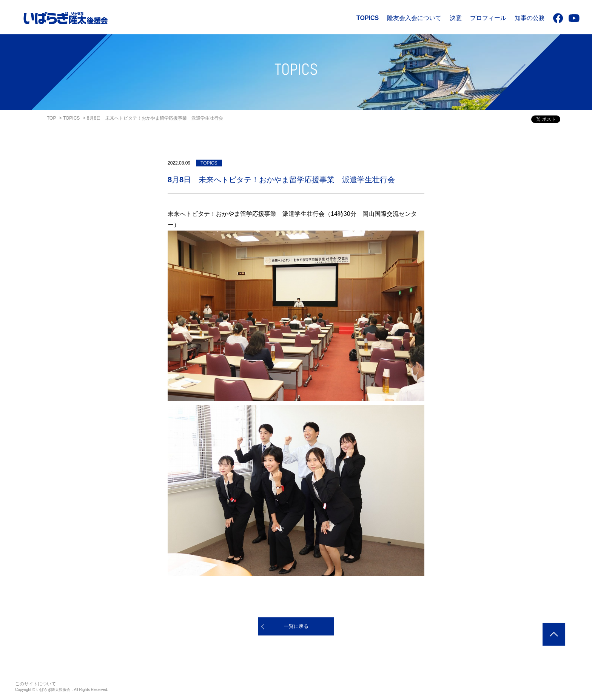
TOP (51, 118)
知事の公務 (530, 18)
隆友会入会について (414, 18)
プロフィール (488, 18)
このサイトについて (35, 684)
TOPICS (368, 18)
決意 (456, 18)
